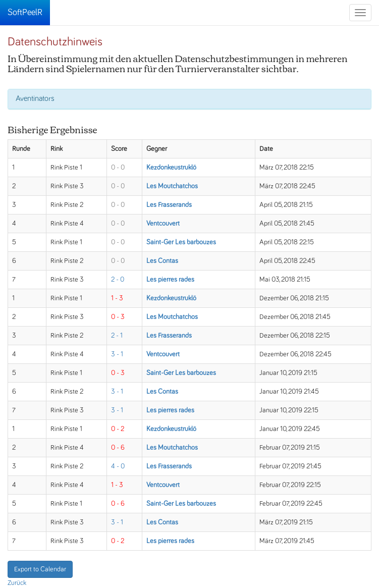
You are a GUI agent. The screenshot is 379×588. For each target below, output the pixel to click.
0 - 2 (118, 429)
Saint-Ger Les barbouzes (181, 242)
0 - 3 (118, 317)
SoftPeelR (25, 13)
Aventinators (35, 98)
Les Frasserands (169, 205)
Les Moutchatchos (172, 186)
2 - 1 (117, 336)
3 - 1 (117, 354)
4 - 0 (118, 466)
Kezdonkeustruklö (171, 168)
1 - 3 (117, 298)
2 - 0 (118, 280)
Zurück (17, 583)
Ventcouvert (163, 224)
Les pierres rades (170, 280)
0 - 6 (118, 448)
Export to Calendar (40, 569)
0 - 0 (118, 168)
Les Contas (162, 261)
